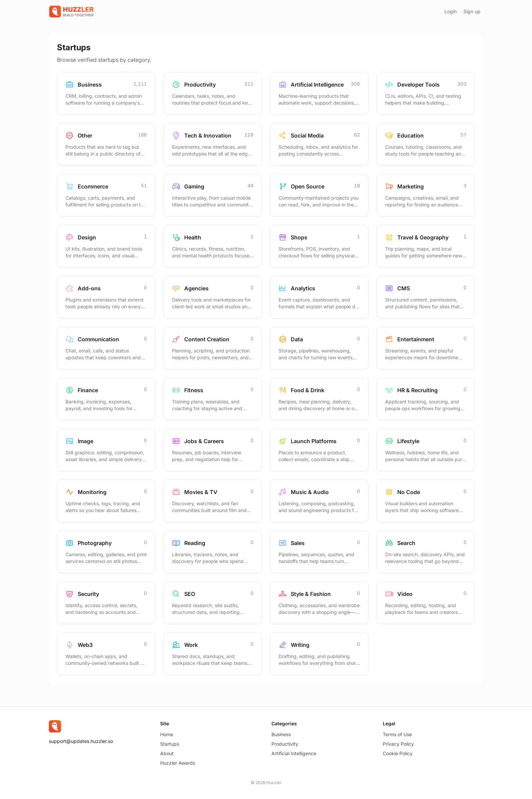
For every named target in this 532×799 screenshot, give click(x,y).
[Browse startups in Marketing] (426, 195)
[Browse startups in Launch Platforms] (319, 450)
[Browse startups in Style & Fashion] (319, 603)
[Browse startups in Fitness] (213, 399)
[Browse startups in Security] (106, 603)
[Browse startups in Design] (106, 246)
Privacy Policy (398, 744)
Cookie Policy (398, 753)
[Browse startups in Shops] (319, 246)
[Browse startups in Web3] (106, 654)
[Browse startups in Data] (319, 348)
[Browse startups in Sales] (319, 552)
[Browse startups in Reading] (213, 552)
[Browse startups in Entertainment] (426, 348)
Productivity (285, 744)
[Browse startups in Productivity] (213, 93)
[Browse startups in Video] (426, 603)
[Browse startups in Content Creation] (213, 348)
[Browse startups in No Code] (426, 501)
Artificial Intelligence (294, 753)
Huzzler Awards (178, 763)
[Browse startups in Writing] (319, 654)
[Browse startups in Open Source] (319, 195)
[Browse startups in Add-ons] (106, 297)
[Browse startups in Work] (213, 654)
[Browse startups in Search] (426, 552)
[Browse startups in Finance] (106, 399)
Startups (170, 744)
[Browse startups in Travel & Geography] (426, 246)
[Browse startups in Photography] (106, 552)
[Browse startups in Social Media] (319, 144)
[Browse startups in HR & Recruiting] (426, 399)
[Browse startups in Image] (106, 450)
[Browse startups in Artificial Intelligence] (319, 93)
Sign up (472, 11)
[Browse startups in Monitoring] (106, 501)
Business (281, 734)
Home (167, 734)
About (167, 753)
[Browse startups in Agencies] (213, 297)
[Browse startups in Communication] (106, 348)
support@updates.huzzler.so (81, 741)
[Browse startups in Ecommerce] (106, 195)
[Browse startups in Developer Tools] (426, 93)
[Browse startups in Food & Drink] (319, 399)
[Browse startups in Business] (106, 93)
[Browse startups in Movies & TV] (213, 501)
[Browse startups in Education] (426, 144)
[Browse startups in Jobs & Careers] (213, 450)
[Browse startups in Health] (213, 246)
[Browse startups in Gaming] (213, 195)
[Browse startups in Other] (106, 144)
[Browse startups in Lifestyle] (426, 450)
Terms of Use (397, 734)
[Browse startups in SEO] (213, 603)
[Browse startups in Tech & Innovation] (213, 144)
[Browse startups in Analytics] (319, 297)
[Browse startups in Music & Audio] (319, 501)
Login (451, 11)
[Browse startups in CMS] (426, 297)
